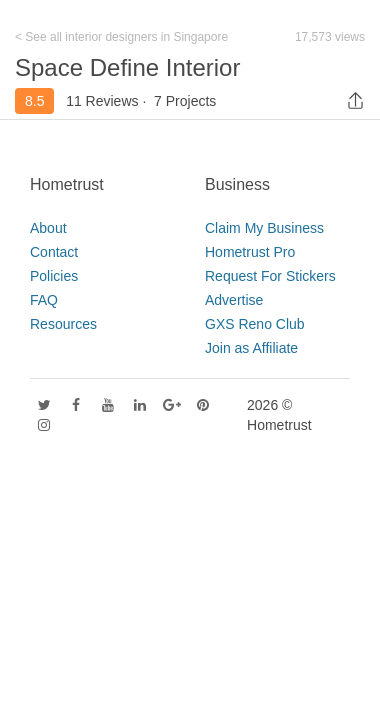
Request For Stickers (270, 276)
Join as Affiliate (251, 348)
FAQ (44, 300)
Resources (63, 324)
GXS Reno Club (255, 324)
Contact (54, 252)
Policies (54, 276)
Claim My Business (264, 228)
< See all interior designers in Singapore (121, 37)
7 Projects (185, 101)
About (48, 228)
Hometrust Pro (250, 252)
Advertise (234, 300)
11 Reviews (102, 101)
